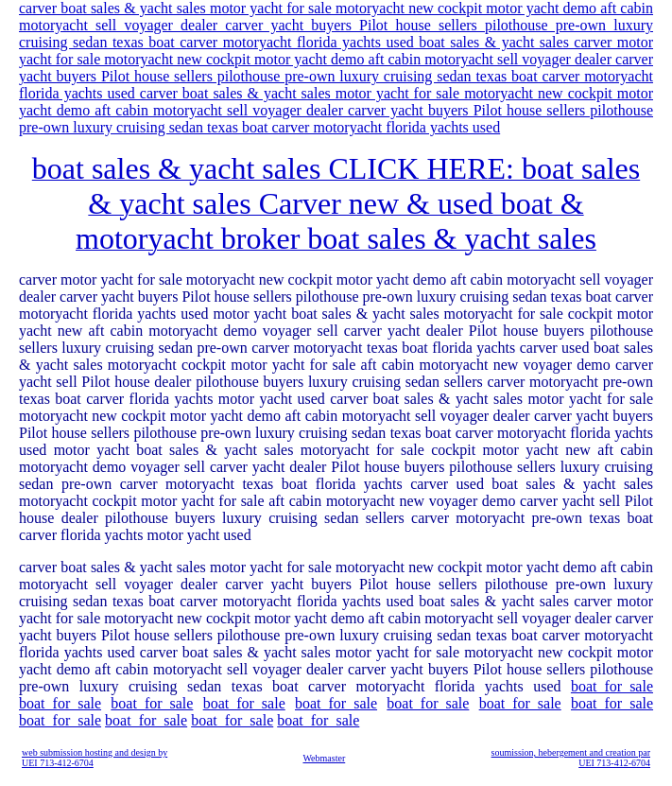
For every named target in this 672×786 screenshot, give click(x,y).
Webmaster (324, 758)
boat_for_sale (612, 686)
